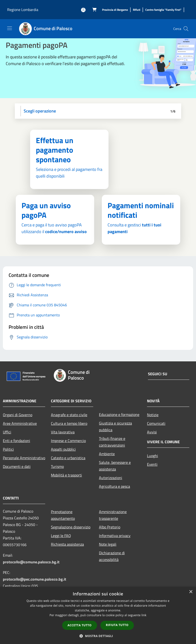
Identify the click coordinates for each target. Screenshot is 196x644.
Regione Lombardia (23, 10)
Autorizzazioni (111, 478)
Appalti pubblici (63, 449)
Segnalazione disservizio (71, 527)
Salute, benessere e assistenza (115, 466)
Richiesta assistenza (67, 544)
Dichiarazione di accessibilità (112, 556)
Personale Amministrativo (24, 458)
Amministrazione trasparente (113, 515)
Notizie (153, 415)
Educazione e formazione (119, 414)
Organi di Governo (18, 415)
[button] (98, 636)
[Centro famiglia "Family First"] (163, 10)
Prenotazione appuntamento (63, 515)
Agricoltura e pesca (114, 486)
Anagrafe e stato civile (69, 415)
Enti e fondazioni (16, 441)
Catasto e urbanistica (68, 458)
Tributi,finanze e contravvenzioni (112, 442)
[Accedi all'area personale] (83, 10)
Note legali (108, 544)
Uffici (7, 432)
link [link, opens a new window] (144, 615)
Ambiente (107, 454)
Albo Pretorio (110, 527)
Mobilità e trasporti (66, 475)
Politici (8, 449)
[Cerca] (186, 29)
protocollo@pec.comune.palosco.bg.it (35, 579)
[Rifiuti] (137, 10)
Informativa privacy (115, 536)
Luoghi (152, 456)
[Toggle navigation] (10, 28)
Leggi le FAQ (61, 536)
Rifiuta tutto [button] (117, 625)
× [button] (191, 592)
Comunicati (156, 423)
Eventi (152, 464)
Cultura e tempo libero (69, 423)
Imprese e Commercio (68, 441)
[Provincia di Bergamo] (115, 10)
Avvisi (152, 432)
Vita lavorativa (63, 432)
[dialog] (98, 615)
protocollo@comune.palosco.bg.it (31, 562)
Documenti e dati (17, 466)
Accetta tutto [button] (80, 625)
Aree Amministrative (20, 423)
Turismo (57, 466)
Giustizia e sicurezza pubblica (115, 426)
